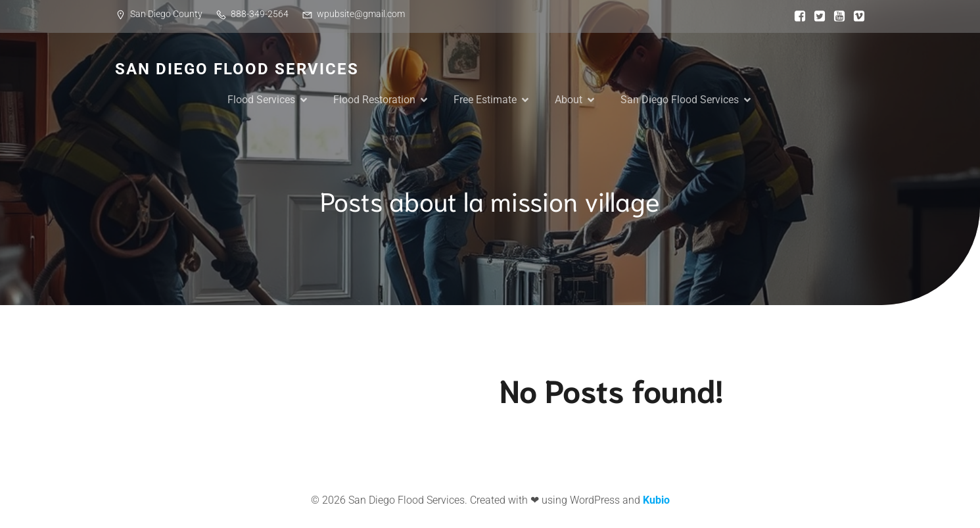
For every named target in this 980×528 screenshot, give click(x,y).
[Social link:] (797, 16)
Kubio (656, 500)
